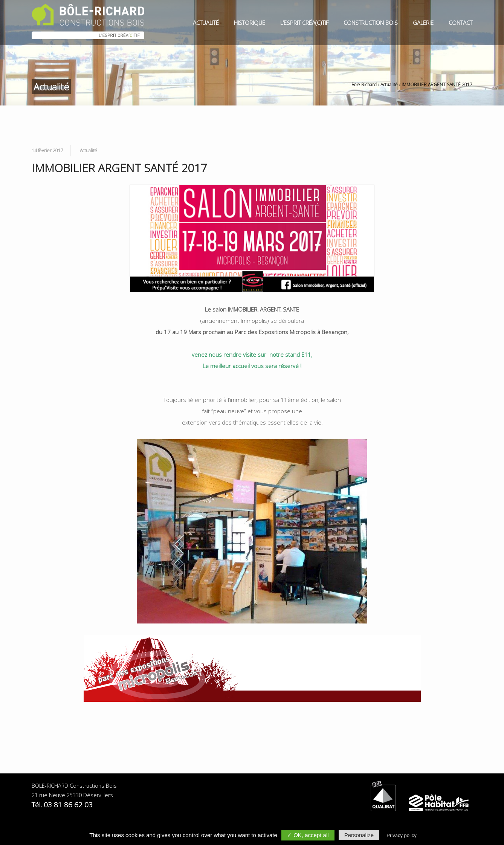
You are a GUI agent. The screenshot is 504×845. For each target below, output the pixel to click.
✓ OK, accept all (308, 835)
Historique (250, 23)
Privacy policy (401, 835)
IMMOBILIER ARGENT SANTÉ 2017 (437, 85)
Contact (460, 23)
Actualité (206, 23)
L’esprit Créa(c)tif (304, 23)
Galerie (423, 23)
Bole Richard (364, 85)
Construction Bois (371, 23)
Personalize (359, 835)
